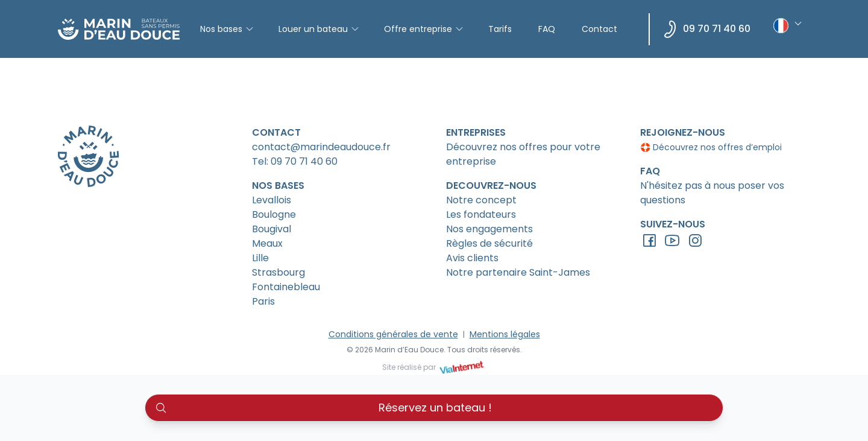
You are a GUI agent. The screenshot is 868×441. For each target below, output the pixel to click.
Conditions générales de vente (393, 334)
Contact (599, 29)
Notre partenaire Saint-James (518, 272)
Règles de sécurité (489, 243)
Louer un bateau (319, 29)
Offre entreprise (424, 29)
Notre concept (481, 200)
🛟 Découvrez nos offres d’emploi (711, 147)
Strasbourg (278, 272)
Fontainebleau (286, 287)
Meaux (267, 243)
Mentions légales (505, 334)
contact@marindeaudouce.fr (321, 147)
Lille (260, 258)
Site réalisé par (434, 367)
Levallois (272, 200)
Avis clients (472, 258)
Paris (263, 301)
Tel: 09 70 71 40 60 (295, 161)
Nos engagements (489, 229)
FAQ (547, 29)
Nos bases (227, 29)
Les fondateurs (481, 214)
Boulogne (274, 214)
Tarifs (500, 29)
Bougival (272, 229)
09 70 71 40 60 (717, 29)
